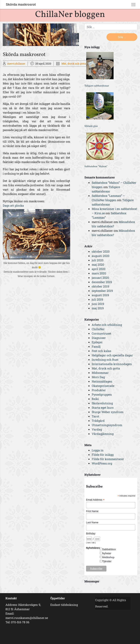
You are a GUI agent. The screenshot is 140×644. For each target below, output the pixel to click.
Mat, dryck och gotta (74, 64)
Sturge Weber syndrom (108, 412)
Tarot (95, 416)
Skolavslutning (102, 403)
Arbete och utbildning (107, 325)
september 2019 (102, 291)
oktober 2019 (100, 286)
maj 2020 (98, 264)
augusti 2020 (101, 256)
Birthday (91, 534)
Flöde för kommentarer (108, 459)
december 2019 (102, 282)
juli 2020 (98, 260)
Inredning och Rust (105, 360)
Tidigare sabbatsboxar (97, 86)
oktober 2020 (101, 251)
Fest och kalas (101, 351)
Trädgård (98, 421)
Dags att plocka (13, 205)
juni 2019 (98, 304)
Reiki (95, 399)
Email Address (95, 500)
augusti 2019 (100, 295)
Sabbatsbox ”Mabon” (96, 167)
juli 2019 (97, 299)
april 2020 (99, 269)
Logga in (98, 450)
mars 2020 (99, 273)
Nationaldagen (102, 381)
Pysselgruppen (102, 394)
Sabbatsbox (109, 549)
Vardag (97, 429)
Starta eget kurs (103, 407)
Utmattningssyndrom (107, 425)
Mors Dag (98, 377)
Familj (96, 346)
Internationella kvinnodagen (112, 364)
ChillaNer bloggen (70, 15)
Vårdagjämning (103, 434)
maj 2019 (98, 308)
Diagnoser (99, 338)
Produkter (99, 390)
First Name (92, 511)
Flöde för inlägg (103, 455)
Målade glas (91, 126)
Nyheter (107, 553)
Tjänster (107, 561)
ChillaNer (98, 329)
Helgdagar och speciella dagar (112, 355)
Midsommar (100, 373)
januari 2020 (100, 278)
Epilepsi (97, 342)
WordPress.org (102, 463)
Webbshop (108, 557)
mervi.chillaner (16, 64)
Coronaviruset (102, 333)
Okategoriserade (103, 386)
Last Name (92, 522)
